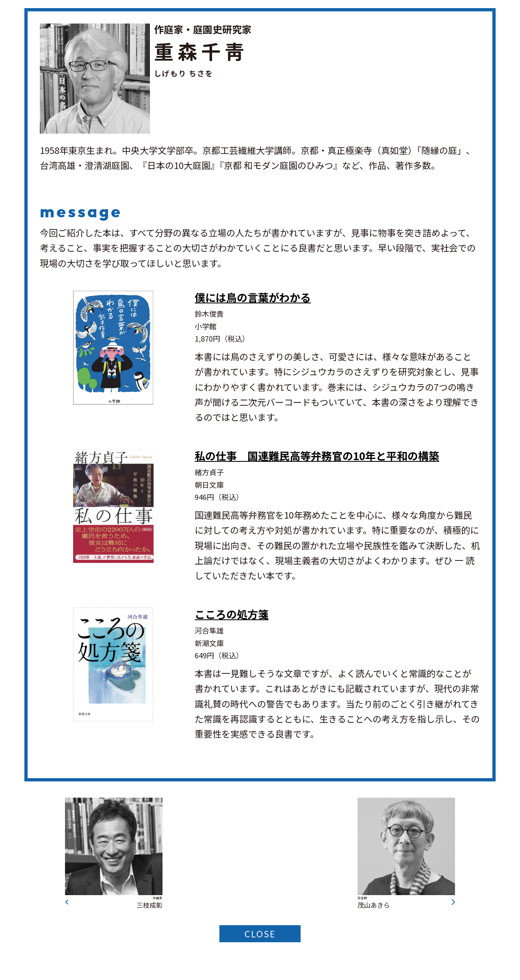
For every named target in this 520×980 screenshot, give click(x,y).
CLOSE (260, 934)
